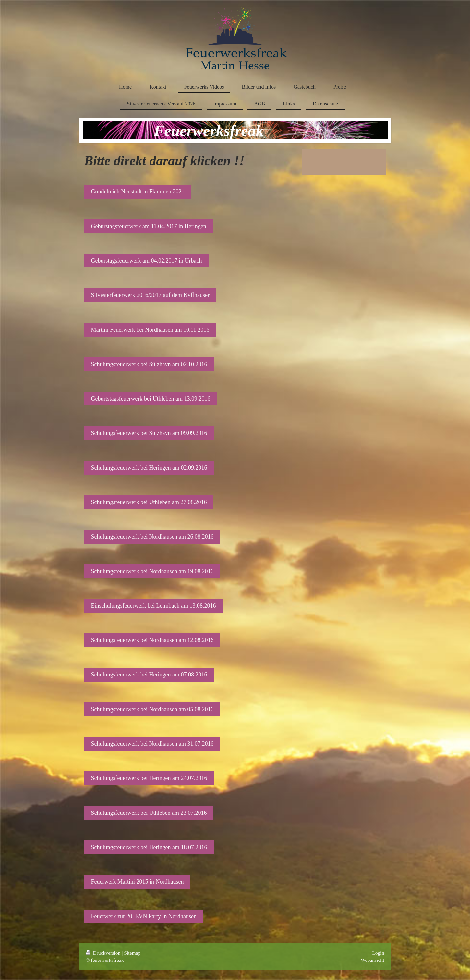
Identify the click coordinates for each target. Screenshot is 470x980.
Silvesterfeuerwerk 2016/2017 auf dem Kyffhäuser (151, 295)
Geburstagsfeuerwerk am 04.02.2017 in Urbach (147, 261)
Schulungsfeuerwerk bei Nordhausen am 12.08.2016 (152, 640)
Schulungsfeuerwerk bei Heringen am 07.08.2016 (149, 675)
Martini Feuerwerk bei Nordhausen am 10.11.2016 (150, 330)
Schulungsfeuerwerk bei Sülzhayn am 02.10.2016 (149, 364)
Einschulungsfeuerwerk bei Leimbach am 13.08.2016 (154, 606)
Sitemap (132, 953)
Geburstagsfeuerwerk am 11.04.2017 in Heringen (149, 226)
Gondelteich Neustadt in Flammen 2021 (138, 192)
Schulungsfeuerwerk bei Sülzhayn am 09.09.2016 (149, 433)
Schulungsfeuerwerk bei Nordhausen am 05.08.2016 (152, 709)
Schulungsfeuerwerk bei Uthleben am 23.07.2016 (149, 813)
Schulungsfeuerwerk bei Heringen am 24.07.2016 (149, 778)
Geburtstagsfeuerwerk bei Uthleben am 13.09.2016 (151, 399)
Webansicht (372, 960)
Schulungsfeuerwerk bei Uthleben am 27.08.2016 (149, 502)
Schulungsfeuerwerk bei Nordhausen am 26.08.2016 (152, 537)
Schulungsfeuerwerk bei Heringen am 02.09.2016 (149, 468)
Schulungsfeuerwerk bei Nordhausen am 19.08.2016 (152, 571)
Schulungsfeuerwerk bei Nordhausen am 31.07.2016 (152, 744)
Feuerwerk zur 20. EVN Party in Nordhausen (144, 916)
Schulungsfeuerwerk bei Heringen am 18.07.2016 (149, 847)
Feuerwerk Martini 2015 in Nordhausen (138, 882)
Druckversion (104, 953)
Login (378, 953)
